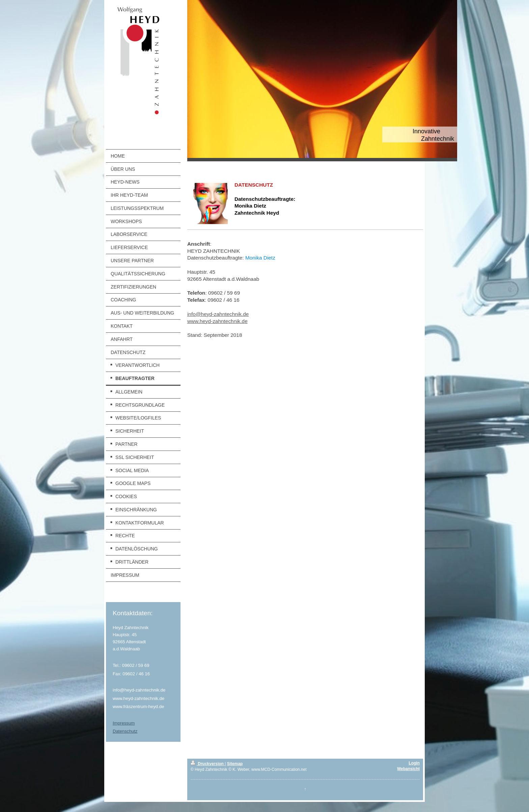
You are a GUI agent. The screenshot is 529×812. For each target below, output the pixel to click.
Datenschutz (125, 731)
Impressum (124, 723)
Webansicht (408, 769)
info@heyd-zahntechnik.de (218, 314)
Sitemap (235, 764)
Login (414, 763)
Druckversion (208, 764)
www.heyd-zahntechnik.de (217, 321)
